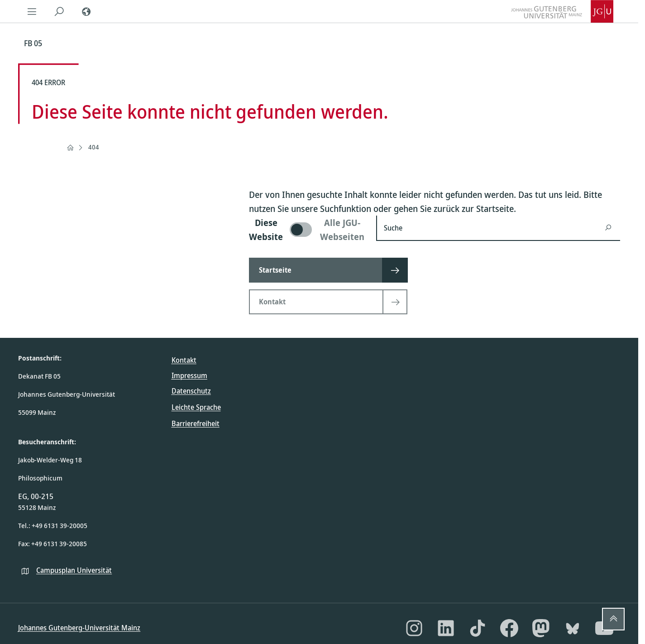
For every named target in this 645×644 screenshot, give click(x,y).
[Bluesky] (573, 628)
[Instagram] (414, 628)
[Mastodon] (541, 628)
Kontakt (184, 360)
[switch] (307, 230)
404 (94, 147)
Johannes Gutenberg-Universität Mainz (79, 628)
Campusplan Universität (74, 570)
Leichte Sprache (196, 407)
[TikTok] (478, 628)
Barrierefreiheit (196, 423)
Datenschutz (191, 391)
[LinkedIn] (446, 628)
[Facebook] (509, 628)
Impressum (189, 375)
